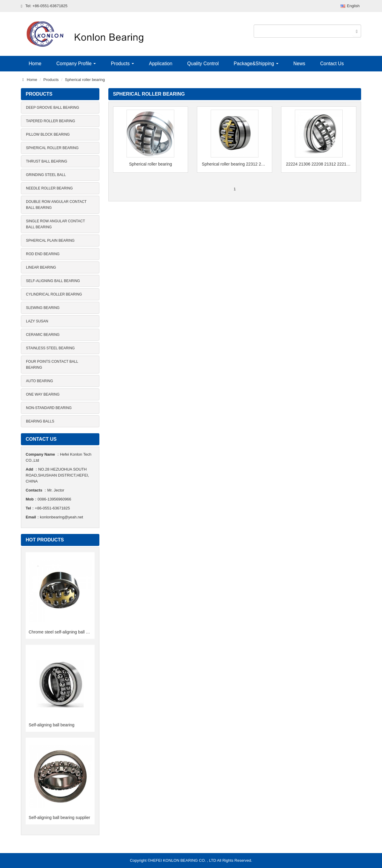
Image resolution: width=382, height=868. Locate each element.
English (350, 6)
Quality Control (203, 63)
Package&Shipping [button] (256, 63)
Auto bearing (39, 381)
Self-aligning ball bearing (53, 281)
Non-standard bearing (49, 408)
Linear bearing (41, 267)
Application (161, 63)
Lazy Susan (37, 321)
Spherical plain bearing (50, 241)
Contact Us (332, 63)
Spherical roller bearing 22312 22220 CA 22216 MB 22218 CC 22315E (235, 164)
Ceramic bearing (43, 335)
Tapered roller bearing (50, 121)
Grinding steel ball (46, 175)
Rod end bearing (43, 254)
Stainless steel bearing (50, 348)
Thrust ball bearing (47, 161)
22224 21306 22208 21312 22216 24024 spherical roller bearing (319, 164)
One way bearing (43, 394)
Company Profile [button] (76, 63)
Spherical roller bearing (85, 80)
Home (35, 63)
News (299, 63)
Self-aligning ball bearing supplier (59, 818)
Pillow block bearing (48, 134)
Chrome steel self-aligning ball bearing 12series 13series (81, 632)
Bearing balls (40, 421)
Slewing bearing (43, 308)
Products (51, 80)
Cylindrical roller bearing (54, 294)
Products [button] (122, 63)
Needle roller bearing (49, 188)
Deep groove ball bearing (53, 108)
